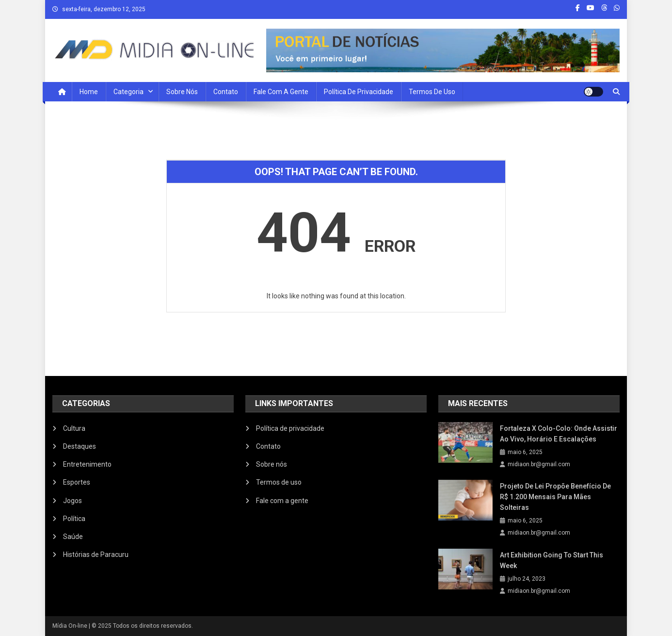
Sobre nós (182, 92)
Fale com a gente (282, 501)
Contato (226, 92)
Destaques (80, 446)
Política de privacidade (359, 92)
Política (74, 519)
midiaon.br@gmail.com (539, 464)
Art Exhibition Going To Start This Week (552, 560)
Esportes (77, 482)
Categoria (128, 92)
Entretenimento (87, 464)
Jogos (72, 501)
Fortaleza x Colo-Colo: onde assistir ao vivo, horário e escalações (559, 434)
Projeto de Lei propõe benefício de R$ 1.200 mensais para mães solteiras (555, 497)
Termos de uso (432, 92)
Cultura (74, 428)
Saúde (73, 537)
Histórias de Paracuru (96, 554)
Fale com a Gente (281, 92)
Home (89, 92)
